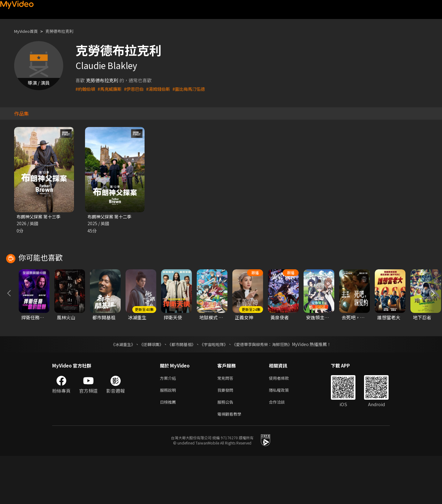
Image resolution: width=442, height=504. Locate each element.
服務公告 (227, 449)
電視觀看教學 (231, 462)
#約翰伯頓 (86, 89)
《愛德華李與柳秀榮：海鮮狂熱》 (266, 389)
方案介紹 (169, 423)
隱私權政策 (284, 436)
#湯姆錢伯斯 (163, 89)
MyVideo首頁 (28, 31)
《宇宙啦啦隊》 (214, 389)
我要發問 (227, 436)
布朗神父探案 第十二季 (111, 217)
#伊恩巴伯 (137, 89)
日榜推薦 (169, 449)
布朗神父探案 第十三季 (40, 217)
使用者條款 (284, 423)
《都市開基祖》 (180, 389)
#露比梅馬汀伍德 (195, 89)
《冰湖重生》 (118, 389)
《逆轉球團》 (148, 389)
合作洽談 (282, 449)
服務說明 (169, 436)
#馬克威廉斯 (112, 89)
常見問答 (227, 423)
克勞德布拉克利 (66, 31)
